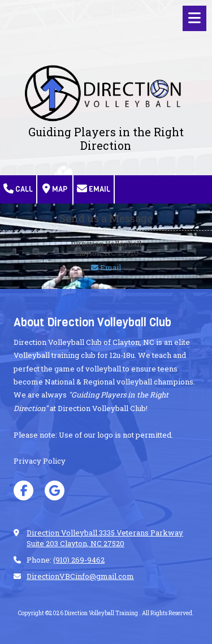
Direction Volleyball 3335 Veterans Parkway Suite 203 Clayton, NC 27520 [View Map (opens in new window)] (105, 538)
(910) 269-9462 (79, 560)
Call (18, 189)
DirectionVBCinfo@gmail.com (80, 576)
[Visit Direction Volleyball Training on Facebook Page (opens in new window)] (23, 490)
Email (94, 189)
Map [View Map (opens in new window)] (55, 189)
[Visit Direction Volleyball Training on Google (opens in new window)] (55, 490)
